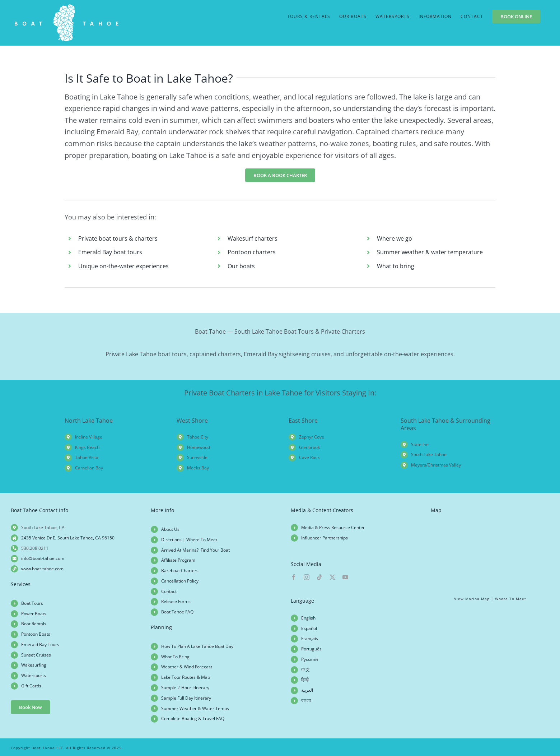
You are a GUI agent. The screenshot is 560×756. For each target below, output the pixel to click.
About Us (170, 529)
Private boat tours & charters (118, 238)
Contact (169, 591)
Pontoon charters (252, 252)
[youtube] (345, 577)
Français (310, 638)
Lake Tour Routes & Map (186, 677)
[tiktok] (319, 577)
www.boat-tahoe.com (42, 569)
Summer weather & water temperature (430, 252)
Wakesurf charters (253, 238)
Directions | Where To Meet (189, 540)
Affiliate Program (178, 560)
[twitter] (332, 577)
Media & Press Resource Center (333, 527)
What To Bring (175, 657)
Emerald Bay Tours (40, 644)
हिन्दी (305, 680)
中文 (305, 670)
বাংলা (306, 701)
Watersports (34, 675)
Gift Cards (31, 686)
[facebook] (294, 577)
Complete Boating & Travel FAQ (193, 718)
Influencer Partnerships (325, 538)
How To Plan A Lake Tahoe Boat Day (197, 646)
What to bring (396, 266)
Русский (310, 659)
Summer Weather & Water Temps (195, 708)
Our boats (241, 266)
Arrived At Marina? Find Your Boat (195, 550)
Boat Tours (32, 603)
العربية (307, 690)
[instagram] (307, 577)
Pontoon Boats (36, 634)
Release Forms (176, 601)
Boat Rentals (34, 624)
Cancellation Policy (180, 581)
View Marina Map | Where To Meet (490, 599)
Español (309, 628)
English (308, 618)
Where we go (395, 238)
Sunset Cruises (36, 655)
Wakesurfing (34, 665)
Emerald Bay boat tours (110, 252)
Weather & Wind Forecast (187, 667)
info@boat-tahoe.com (43, 558)
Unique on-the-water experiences (123, 266)
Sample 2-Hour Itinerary (185, 688)
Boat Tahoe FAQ (177, 612)
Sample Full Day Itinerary (186, 698)
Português (311, 649)
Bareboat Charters (180, 571)
